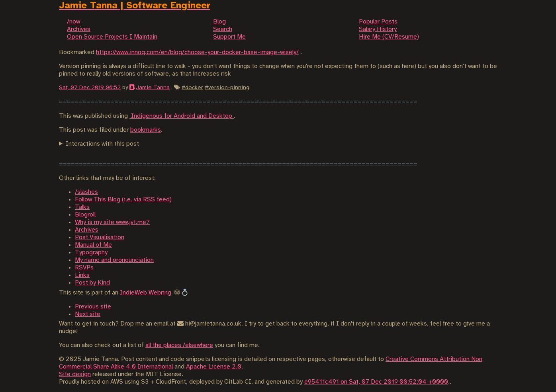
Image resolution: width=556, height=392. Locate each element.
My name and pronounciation (114, 260)
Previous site (93, 307)
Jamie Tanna (153, 88)
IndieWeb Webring (146, 293)
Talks (82, 207)
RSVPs (84, 268)
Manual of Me (93, 245)
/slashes (86, 192)
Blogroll (85, 215)
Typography (91, 253)
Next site (88, 314)
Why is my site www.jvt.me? (112, 222)
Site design (75, 374)
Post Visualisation (100, 237)
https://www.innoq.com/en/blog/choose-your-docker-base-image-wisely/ (197, 52)
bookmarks (146, 130)
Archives (87, 230)
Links (82, 275)
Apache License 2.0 (214, 367)
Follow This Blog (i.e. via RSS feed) (123, 200)
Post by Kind (92, 283)
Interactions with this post (102, 144)
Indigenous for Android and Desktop (182, 116)
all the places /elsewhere (179, 345)
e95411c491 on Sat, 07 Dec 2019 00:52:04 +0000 (376, 382)
